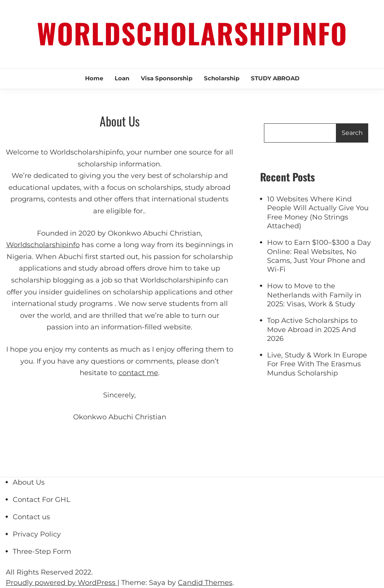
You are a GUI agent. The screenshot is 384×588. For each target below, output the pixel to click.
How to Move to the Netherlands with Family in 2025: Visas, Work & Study (314, 295)
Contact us (31, 517)
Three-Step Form (42, 551)
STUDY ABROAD (275, 78)
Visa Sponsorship (167, 78)
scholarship (222, 78)
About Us (29, 482)
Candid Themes (205, 583)
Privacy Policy (37, 534)
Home (94, 78)
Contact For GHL (42, 500)
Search (352, 133)
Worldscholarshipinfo (192, 33)
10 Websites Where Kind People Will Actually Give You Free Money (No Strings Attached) (318, 213)
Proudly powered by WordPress (62, 583)
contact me (138, 373)
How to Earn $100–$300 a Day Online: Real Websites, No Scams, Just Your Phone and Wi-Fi (319, 256)
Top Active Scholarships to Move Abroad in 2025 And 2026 (312, 330)
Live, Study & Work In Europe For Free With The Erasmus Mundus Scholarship (317, 364)
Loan (122, 78)
